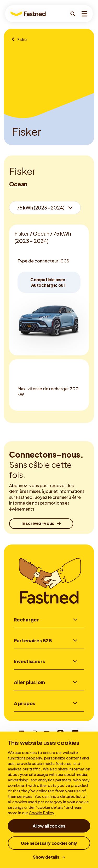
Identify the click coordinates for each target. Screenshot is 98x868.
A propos (24, 704)
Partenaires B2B (33, 641)
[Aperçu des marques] (15, 40)
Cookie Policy (41, 813)
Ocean (18, 184)
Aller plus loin (29, 683)
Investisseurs (29, 662)
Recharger (26, 619)
